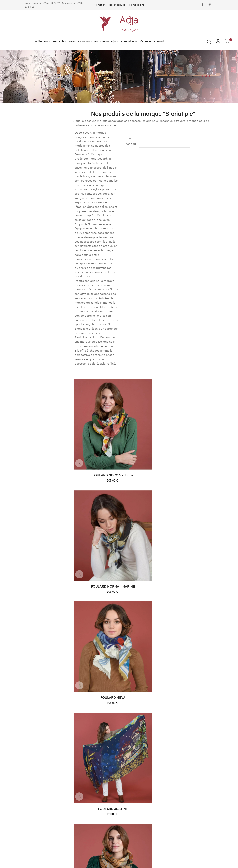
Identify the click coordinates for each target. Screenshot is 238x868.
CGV (172, 728)
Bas (123, 735)
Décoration (128, 778)
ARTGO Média (49, 854)
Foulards (127, 785)
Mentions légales (180, 735)
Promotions (100, 5)
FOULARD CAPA (143, 648)
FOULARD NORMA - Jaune (95, 435)
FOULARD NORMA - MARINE (143, 435)
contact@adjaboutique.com (43, 761)
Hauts (125, 728)
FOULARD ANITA (191, 648)
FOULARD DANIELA (191, 577)
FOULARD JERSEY (143, 506)
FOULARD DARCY (95, 648)
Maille (125, 720)
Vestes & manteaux (134, 749)
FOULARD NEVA (191, 435)
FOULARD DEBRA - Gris (143, 577)
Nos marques (117, 5)
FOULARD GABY (191, 506)
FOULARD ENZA (95, 577)
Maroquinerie (130, 771)
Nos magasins (136, 5)
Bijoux (125, 764)
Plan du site (177, 742)
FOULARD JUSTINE (95, 506)
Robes (125, 742)
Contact (175, 720)
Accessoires (129, 757)
